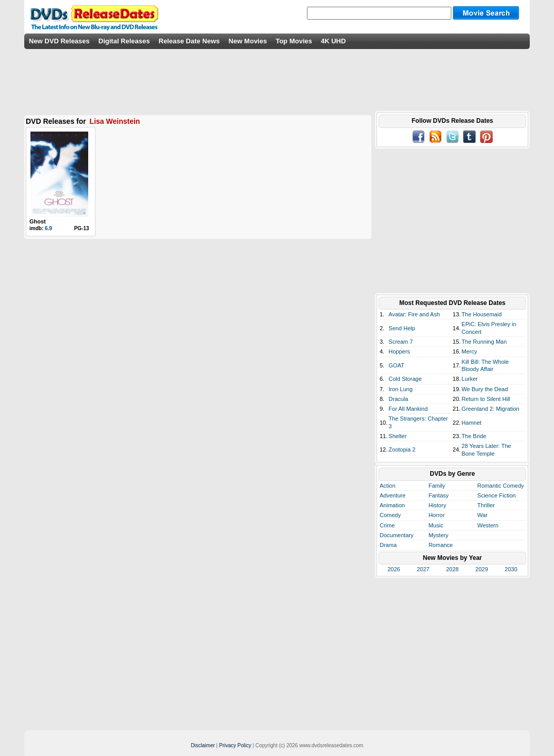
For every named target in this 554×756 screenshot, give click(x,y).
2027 (423, 569)
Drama (388, 545)
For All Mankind (408, 409)
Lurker (470, 379)
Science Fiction (496, 495)
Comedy (390, 515)
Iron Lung (400, 389)
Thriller (486, 505)
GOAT (396, 365)
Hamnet (472, 423)
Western (488, 525)
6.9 (48, 228)
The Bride (474, 436)
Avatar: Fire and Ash (414, 314)
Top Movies (294, 41)
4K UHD (333, 41)
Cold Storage (405, 379)
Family (437, 486)
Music (436, 525)
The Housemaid (482, 314)
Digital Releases (124, 41)
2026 (394, 569)
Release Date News (190, 41)
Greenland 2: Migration (491, 409)
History (437, 505)
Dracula (398, 399)
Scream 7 (401, 342)
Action (388, 486)
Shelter (397, 436)
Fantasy (439, 495)
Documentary (396, 535)
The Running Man (484, 342)
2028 (452, 569)
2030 (511, 569)
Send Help (402, 328)
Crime (387, 525)
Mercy (469, 351)
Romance (441, 545)
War (482, 515)
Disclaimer (203, 745)
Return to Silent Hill (486, 399)
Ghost (38, 221)
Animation (392, 505)
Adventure (393, 495)
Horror (437, 515)
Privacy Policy (235, 745)
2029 (482, 569)
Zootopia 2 (402, 449)
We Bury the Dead (485, 389)
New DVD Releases (59, 41)
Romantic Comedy (500, 486)
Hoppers (399, 351)
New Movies (248, 41)
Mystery (439, 535)
